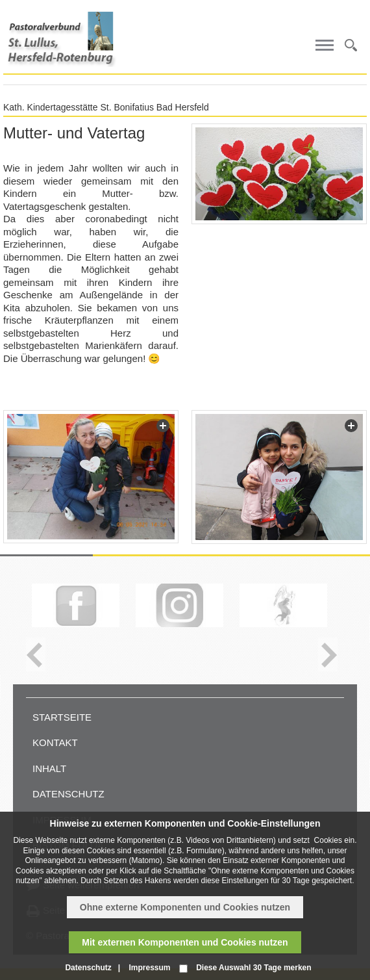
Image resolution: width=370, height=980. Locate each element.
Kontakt (55, 742)
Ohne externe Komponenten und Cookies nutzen (185, 907)
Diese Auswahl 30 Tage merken (253, 968)
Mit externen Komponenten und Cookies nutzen (185, 942)
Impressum (149, 968)
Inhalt (49, 768)
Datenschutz (68, 794)
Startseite (62, 717)
